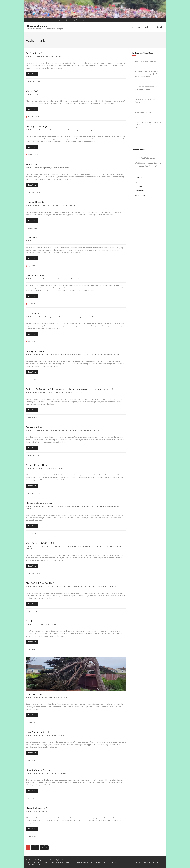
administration (38, 56)
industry (59, 56)
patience (77, 316)
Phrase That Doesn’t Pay (37, 808)
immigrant (74, 430)
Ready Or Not (32, 164)
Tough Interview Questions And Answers (85, 20)
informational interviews (74, 546)
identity (35, 94)
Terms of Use (136, 862)
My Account (31, 864)
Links (98, 862)
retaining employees (45, 468)
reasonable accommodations (106, 586)
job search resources (84, 130)
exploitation (47, 392)
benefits (51, 430)
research (110, 354)
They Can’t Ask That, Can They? (40, 583)
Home (30, 20)
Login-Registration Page (151, 862)
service (54, 624)
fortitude (41, 205)
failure (35, 205)
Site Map (106, 862)
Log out (137, 182)
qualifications (101, 130)
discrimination (37, 392)
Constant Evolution (35, 275)
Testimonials (68, 862)
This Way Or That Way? (36, 126)
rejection (72, 205)
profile (93, 130)
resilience (67, 279)
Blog (59, 20)
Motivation (54, 773)
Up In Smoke (32, 238)
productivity (62, 773)
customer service (38, 624)
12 (42, 847)
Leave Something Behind (37, 732)
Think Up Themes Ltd (42, 860)
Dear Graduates (33, 313)
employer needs (59, 130)
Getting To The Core (35, 351)
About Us (39, 20)
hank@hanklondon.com (143, 112)
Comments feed (140, 191)
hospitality (48, 624)
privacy (85, 586)
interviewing (69, 354)
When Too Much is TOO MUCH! (40, 543)
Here (141, 163)
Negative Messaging (35, 202)
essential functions (71, 130)
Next (46, 847)
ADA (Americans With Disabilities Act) (44, 586)
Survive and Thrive (34, 694)
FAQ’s (66, 20)
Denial (29, 621)
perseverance (50, 279)
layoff (95, 430)
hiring (63, 354)
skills (72, 279)
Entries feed (139, 186)
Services (49, 20)
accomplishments (38, 130)
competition (49, 130)
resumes (108, 130)
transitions (78, 279)
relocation (64, 392)
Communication (50, 506)
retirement (62, 735)
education (52, 56)
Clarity (47, 354)
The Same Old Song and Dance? (41, 503)
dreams (47, 316)
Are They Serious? (34, 53)
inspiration (54, 735)
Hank (29, 56)
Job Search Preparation (42, 167)
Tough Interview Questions (84, 862)
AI (33, 167)
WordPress (62, 860)
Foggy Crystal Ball (35, 427)
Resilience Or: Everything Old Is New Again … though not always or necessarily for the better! (69, 389)
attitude (45, 56)
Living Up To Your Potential (39, 770)
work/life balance (58, 468)
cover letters (60, 506)
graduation (54, 316)
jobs (40, 241)
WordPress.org (140, 195)
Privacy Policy (124, 862)
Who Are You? (32, 91)
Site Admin (138, 177)
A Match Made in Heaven (38, 465)
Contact (106, 20)
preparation (46, 241)
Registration (42, 864)
